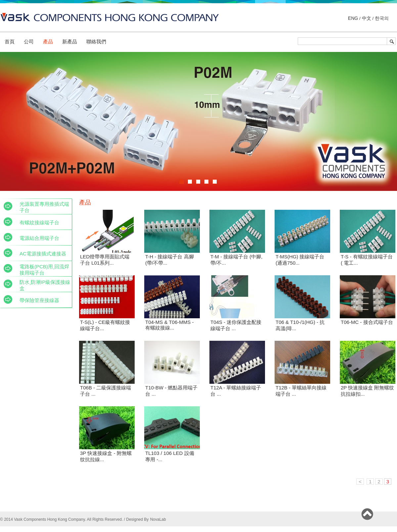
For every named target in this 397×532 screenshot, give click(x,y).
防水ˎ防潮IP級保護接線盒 (45, 285)
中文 (367, 18)
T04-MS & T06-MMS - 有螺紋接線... (169, 325)
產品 (48, 42)
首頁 (10, 42)
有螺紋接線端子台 (39, 222)
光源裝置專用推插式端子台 (44, 207)
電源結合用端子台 (39, 238)
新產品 (70, 42)
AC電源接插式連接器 (43, 254)
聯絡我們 (96, 42)
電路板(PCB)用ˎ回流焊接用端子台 (44, 270)
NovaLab (158, 519)
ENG (354, 18)
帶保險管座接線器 (39, 300)
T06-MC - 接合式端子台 (367, 322)
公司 (29, 42)
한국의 (381, 18)
